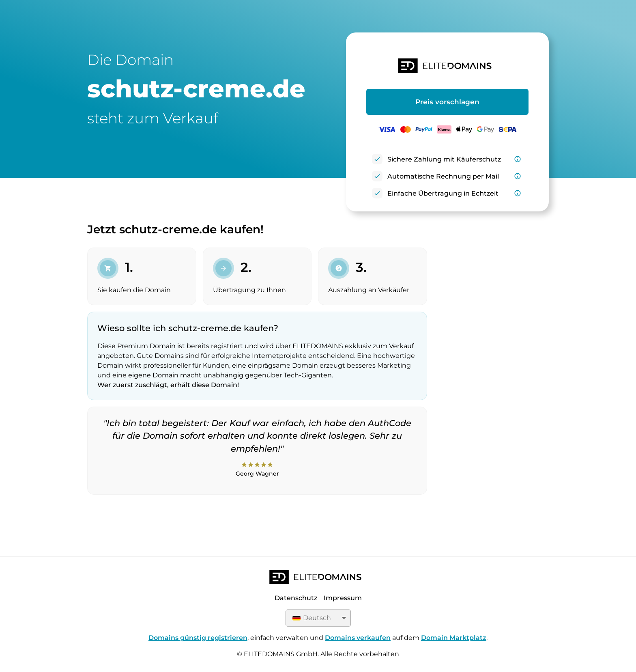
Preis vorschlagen (447, 102)
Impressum (343, 598)
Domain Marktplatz (454, 638)
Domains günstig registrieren (198, 638)
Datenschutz (296, 598)
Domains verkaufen (358, 638)
